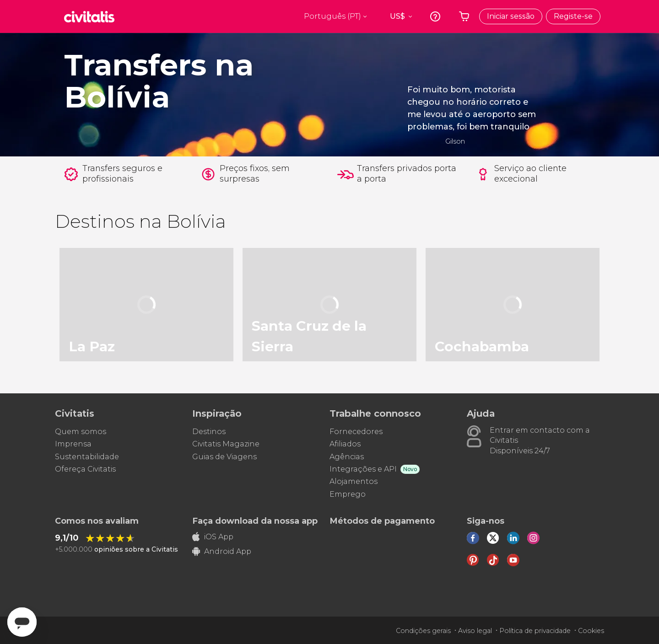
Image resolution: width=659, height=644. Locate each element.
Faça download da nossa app (255, 521)
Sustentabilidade (87, 457)
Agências (347, 457)
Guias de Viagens (224, 457)
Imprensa (73, 444)
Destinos (209, 432)
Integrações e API (363, 469)
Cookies (591, 631)
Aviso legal (475, 631)
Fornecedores (356, 432)
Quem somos (81, 432)
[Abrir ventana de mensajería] (22, 622)
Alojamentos (354, 481)
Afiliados (345, 444)
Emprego (348, 494)
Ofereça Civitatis (85, 469)
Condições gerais (423, 631)
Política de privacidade (535, 631)
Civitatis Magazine (226, 444)
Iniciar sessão (511, 16)
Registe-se (573, 16)
